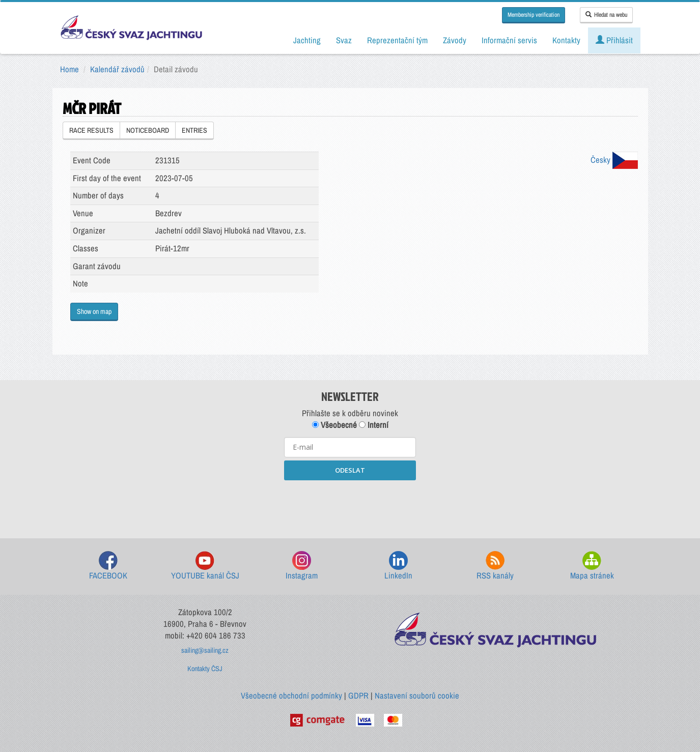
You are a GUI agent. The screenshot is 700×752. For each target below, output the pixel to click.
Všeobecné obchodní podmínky (291, 696)
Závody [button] (455, 40)
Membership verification (534, 15)
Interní (374, 425)
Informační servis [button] (509, 40)
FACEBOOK (108, 566)
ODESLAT (350, 470)
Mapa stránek (592, 566)
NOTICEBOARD (148, 130)
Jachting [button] (307, 40)
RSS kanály (495, 566)
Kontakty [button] (566, 40)
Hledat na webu (606, 15)
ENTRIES (194, 130)
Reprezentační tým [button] (397, 40)
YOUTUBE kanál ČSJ (205, 566)
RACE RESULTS (91, 130)
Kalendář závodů (117, 69)
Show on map (94, 311)
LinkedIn (398, 566)
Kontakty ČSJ (205, 669)
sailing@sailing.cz (205, 650)
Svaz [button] (344, 40)
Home (69, 69)
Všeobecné (334, 425)
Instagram (302, 566)
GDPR (358, 696)
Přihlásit (614, 40)
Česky (614, 160)
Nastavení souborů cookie (417, 696)
